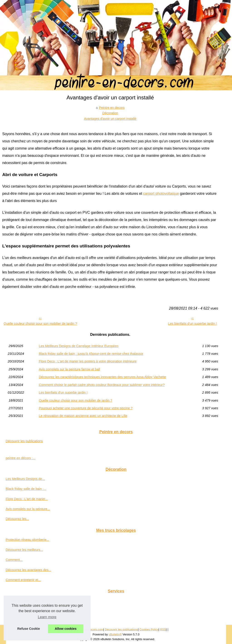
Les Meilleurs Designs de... (25, 479)
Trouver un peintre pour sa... (26, 601)
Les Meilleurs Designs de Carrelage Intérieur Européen (79, 346)
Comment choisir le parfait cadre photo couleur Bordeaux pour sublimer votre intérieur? (102, 385)
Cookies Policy (149, 629)
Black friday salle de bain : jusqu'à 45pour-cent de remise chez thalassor (91, 354)
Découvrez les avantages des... (28, 570)
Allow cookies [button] (66, 629)
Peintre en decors (112, 108)
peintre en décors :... (21, 458)
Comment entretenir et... (23, 580)
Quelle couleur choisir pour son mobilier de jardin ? (40, 324)
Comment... (14, 560)
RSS (163, 629)
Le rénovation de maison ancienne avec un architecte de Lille (83, 416)
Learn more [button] (47, 617)
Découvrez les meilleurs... (24, 550)
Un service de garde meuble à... (29, 611)
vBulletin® (115, 634)
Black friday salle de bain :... (26, 489)
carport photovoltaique (161, 194)
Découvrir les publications (24, 441)
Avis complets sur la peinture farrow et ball (69, 369)
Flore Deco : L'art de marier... (27, 499)
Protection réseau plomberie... (27, 540)
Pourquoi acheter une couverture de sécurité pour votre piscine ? (86, 408)
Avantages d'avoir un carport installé (110, 119)
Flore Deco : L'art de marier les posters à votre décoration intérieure (88, 361)
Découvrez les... (17, 519)
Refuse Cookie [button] (29, 629)
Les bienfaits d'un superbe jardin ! (192, 324)
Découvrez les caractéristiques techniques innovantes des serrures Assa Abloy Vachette (102, 377)
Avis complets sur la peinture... (28, 509)
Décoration (110, 113)
